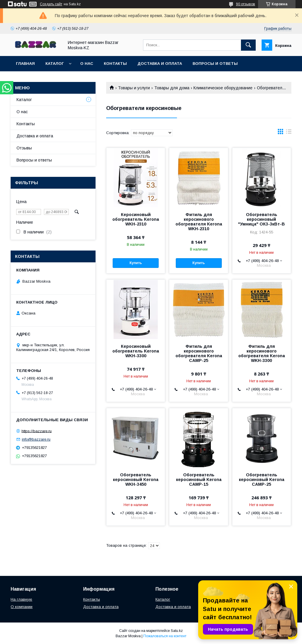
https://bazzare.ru (37, 431)
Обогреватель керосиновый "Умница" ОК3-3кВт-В (261, 219)
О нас (87, 64)
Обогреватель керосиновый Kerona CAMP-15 (199, 480)
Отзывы (24, 148)
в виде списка (289, 133)
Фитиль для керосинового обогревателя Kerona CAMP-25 (199, 353)
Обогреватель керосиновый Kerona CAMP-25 (262, 480)
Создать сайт (51, 4)
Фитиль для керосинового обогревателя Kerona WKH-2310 (199, 222)
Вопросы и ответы (215, 64)
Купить (136, 263)
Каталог (55, 64)
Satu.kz (177, 631)
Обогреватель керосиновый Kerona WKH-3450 (136, 480)
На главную (21, 599)
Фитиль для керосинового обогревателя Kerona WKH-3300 (262, 353)
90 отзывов (246, 4)
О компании (22, 607)
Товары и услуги (134, 88)
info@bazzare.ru (36, 439)
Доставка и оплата (160, 64)
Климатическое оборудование (223, 88)
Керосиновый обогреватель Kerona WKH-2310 (136, 219)
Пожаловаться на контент (165, 636)
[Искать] (248, 45)
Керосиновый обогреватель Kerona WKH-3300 (136, 351)
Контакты (115, 64)
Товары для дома (172, 88)
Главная (25, 64)
